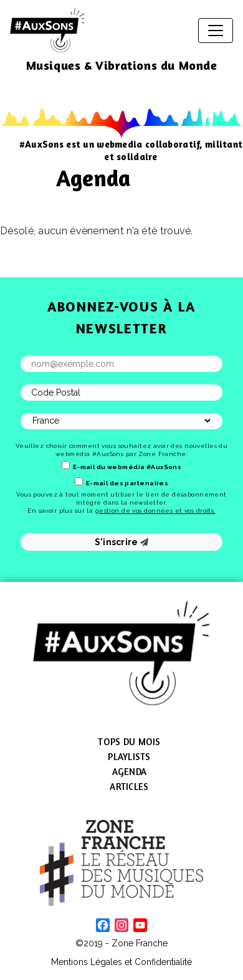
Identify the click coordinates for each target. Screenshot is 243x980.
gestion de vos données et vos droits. (155, 511)
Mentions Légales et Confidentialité (121, 962)
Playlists (129, 757)
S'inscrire (122, 542)
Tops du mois (129, 742)
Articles (129, 787)
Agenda (130, 772)
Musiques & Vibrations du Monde (122, 65)
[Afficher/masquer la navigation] (216, 31)
